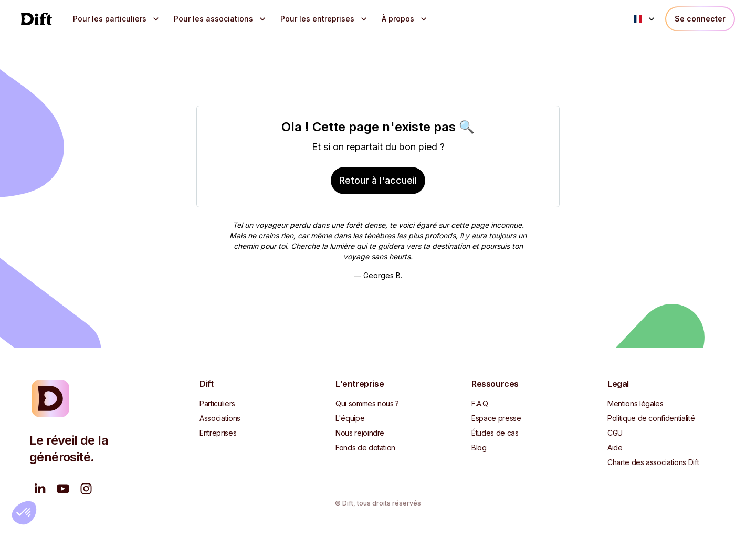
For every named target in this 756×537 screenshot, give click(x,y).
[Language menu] (645, 19)
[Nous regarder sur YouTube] (63, 489)
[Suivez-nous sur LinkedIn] (40, 489)
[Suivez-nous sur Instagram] (86, 489)
